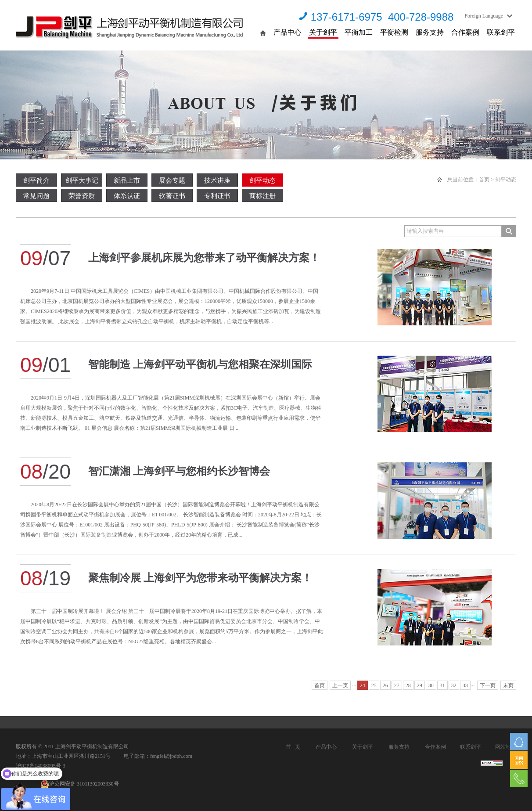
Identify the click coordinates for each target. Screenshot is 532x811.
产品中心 (288, 32)
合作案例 (465, 32)
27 (397, 685)
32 (454, 685)
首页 (484, 180)
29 (420, 685)
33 (465, 685)
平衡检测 (394, 32)
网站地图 (506, 747)
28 (408, 685)
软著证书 (172, 196)
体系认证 (127, 196)
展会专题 (172, 180)
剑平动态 (262, 180)
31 (442, 685)
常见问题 (36, 196)
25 (374, 685)
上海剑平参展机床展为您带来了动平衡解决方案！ (204, 258)
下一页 (488, 685)
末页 (508, 685)
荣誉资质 (82, 196)
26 (385, 685)
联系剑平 (501, 32)
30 (431, 685)
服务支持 (430, 32)
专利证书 (217, 196)
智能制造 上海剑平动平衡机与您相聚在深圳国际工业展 (200, 369)
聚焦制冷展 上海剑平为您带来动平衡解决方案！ (200, 578)
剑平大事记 (82, 180)
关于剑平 (323, 32)
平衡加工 (359, 32)
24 (363, 685)
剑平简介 (36, 180)
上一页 (340, 685)
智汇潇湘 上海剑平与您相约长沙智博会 (179, 471)
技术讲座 (217, 180)
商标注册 (262, 196)
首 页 (293, 747)
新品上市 (127, 180)
